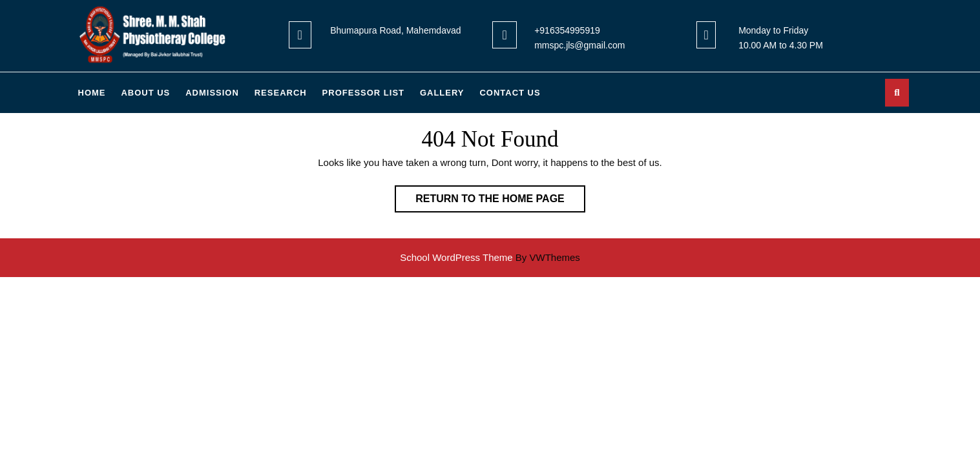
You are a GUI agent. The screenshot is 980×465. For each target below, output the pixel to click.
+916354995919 (567, 30)
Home (92, 93)
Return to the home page (500, 201)
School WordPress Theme (456, 257)
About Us (145, 93)
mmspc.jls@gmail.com (579, 45)
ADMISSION (212, 93)
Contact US (510, 93)
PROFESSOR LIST (363, 93)
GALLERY (442, 93)
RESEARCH (281, 93)
